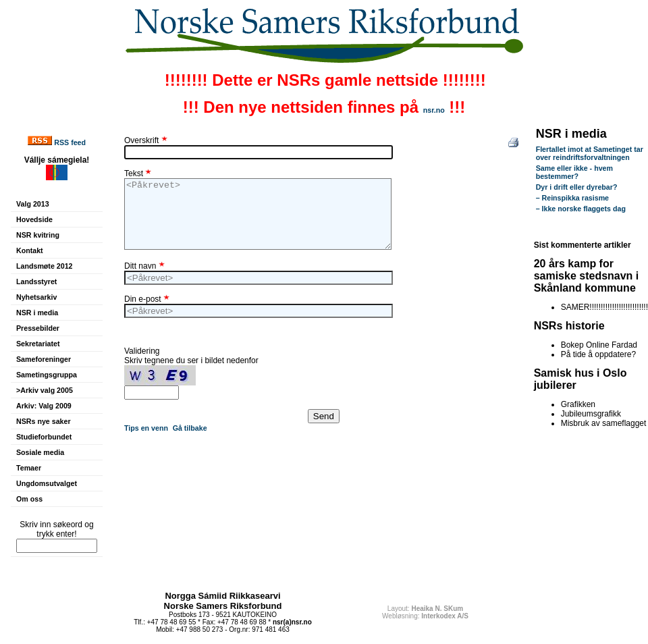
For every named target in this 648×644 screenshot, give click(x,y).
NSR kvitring (38, 235)
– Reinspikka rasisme (572, 198)
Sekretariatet (38, 344)
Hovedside (34, 219)
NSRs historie (569, 326)
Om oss (29, 499)
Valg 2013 (33, 204)
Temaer (29, 468)
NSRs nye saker (44, 421)
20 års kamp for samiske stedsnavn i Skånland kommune (587, 276)
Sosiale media (40, 452)
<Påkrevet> (258, 214)
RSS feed (70, 142)
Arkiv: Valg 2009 (44, 406)
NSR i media (37, 313)
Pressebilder (38, 328)
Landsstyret (36, 281)
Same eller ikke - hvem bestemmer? (574, 172)
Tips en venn (146, 428)
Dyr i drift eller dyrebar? (577, 187)
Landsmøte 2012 (45, 266)
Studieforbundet (44, 437)
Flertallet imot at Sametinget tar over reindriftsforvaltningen (590, 153)
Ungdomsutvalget (47, 483)
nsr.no (434, 110)
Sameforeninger (44, 359)
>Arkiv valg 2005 (45, 390)
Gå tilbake (190, 428)
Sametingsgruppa (47, 375)
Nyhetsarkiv (36, 297)
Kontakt (30, 250)
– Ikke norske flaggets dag (581, 209)
